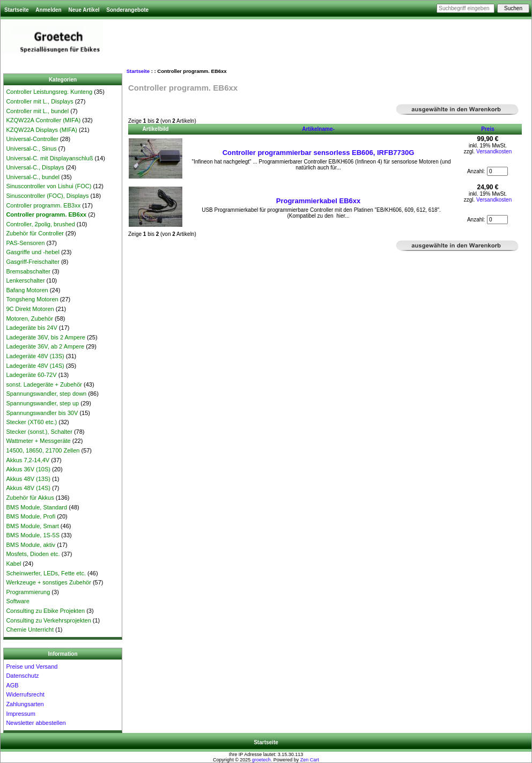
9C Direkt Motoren (30, 309)
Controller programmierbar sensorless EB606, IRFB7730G (319, 153)
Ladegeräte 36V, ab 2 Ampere (45, 346)
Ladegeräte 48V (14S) (35, 366)
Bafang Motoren (27, 290)
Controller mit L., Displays (39, 101)
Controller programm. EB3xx (43, 205)
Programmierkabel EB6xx (319, 201)
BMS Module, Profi (31, 516)
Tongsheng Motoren (32, 299)
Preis (487, 129)
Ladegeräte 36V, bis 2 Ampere (46, 337)
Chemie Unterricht (30, 629)
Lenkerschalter (25, 280)
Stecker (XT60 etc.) (31, 422)
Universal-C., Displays (35, 167)
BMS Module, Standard (36, 507)
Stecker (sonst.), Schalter (39, 432)
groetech (261, 760)
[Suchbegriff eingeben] (465, 8)
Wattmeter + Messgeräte (38, 441)
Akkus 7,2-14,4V (28, 460)
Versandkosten (494, 151)
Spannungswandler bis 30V (42, 413)
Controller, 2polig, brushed (40, 224)
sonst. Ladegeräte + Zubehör (44, 384)
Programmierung (28, 592)
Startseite (17, 10)
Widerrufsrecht (25, 694)
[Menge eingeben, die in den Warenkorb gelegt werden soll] (497, 171)
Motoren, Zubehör (29, 318)
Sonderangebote (127, 10)
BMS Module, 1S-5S (33, 535)
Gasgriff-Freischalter (32, 262)
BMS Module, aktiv (31, 545)
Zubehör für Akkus (30, 498)
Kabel (13, 564)
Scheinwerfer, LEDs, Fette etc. (46, 573)
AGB (12, 685)
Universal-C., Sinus (31, 149)
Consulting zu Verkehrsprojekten (48, 620)
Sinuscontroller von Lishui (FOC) (49, 186)
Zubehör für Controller (35, 233)
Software (17, 601)
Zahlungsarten (25, 704)
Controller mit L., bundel (37, 111)
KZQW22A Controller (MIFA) (43, 120)
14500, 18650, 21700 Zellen (43, 450)
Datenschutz (22, 676)
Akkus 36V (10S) (28, 469)
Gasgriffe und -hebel (32, 252)
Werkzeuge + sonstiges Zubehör (48, 582)
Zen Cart (310, 760)
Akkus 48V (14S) (28, 488)
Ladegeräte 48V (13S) (35, 356)
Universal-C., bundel (33, 177)
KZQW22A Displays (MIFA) (42, 130)
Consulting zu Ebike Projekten (45, 611)
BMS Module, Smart (32, 526)
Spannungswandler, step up (42, 403)
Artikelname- (318, 129)
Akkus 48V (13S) (28, 479)
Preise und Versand (32, 666)
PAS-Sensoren (25, 243)
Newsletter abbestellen (36, 723)
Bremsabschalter (28, 271)
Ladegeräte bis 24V (31, 328)
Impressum (20, 714)
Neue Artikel (84, 10)
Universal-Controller (32, 139)
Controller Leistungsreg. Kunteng (49, 92)
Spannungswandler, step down (46, 394)
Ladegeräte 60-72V (31, 375)
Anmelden (48, 10)
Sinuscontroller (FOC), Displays (47, 196)
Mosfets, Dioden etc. (33, 554)
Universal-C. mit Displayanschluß (49, 158)
